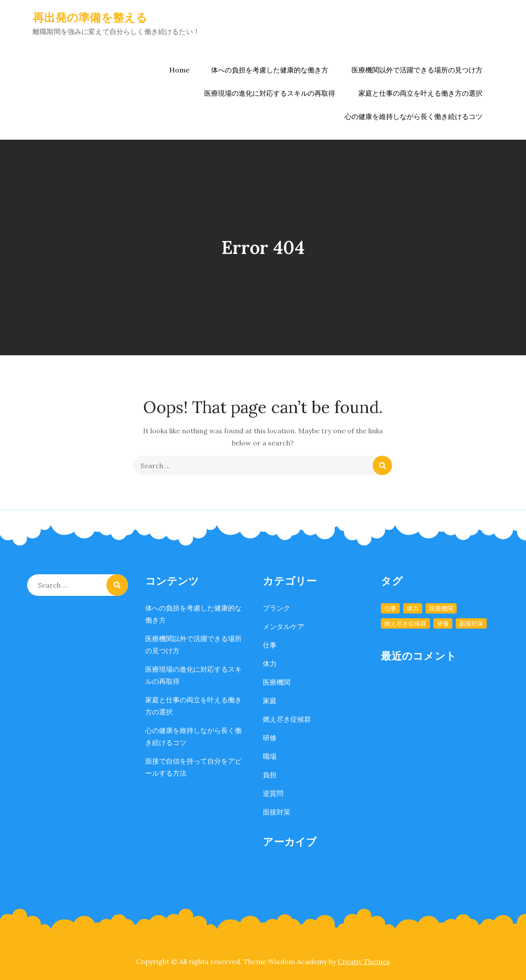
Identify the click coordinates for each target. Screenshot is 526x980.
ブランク (277, 608)
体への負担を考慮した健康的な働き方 (270, 70)
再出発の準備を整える (90, 17)
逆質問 (273, 793)
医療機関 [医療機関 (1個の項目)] (441, 608)
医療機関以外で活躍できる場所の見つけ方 (417, 70)
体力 (270, 664)
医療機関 (277, 682)
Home (179, 70)
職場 (270, 756)
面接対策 (277, 812)
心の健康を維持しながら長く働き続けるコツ (414, 116)
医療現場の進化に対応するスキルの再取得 (270, 93)
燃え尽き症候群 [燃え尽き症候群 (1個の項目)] (405, 623)
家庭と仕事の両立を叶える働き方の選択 (420, 93)
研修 (270, 738)
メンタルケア (283, 626)
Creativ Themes (364, 961)
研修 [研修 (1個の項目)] (443, 623)
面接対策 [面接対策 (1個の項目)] (471, 623)
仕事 (270, 645)
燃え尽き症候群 (287, 719)
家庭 (270, 701)
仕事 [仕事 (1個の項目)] (390, 608)
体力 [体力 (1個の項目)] (413, 608)
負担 (270, 775)
